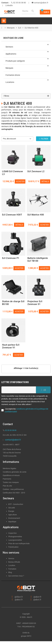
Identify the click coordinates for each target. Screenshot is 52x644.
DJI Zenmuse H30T (12, 215)
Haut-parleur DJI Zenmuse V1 (11, 346)
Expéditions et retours (11, 475)
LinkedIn (9, 5)
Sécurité (12, 508)
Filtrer (43, 139)
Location (12, 565)
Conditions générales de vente (15, 472)
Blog (10, 572)
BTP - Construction (16, 504)
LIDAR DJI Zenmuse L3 (12, 172)
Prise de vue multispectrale (19, 543)
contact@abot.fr (41, 3)
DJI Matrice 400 (36, 215)
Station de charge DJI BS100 (13, 302)
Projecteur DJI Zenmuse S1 (35, 302)
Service (11, 558)
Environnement (14, 518)
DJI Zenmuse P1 (11, 258)
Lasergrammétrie (15, 540)
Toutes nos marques (11, 482)
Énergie (11, 511)
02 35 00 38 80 (19, 3)
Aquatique (12, 522)
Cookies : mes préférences (13, 489)
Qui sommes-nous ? (16, 576)
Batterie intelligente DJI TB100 (38, 259)
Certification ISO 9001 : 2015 (14, 493)
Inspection (12, 533)
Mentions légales (9, 468)
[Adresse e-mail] (19, 390)
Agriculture (13, 515)
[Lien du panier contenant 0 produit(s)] (45, 12)
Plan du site (7, 486)
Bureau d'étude (14, 562)
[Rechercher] (29, 11)
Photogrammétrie (15, 537)
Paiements (7, 479)
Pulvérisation (13, 547)
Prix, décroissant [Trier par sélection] (9, 139)
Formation (12, 569)
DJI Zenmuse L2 (36, 171)
